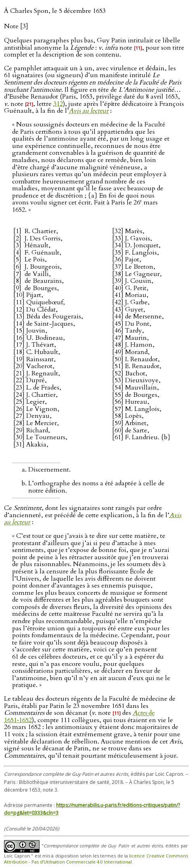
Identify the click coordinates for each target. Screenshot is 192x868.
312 (58, 104)
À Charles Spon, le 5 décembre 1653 (55, 11)
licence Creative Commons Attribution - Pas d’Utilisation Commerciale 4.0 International (96, 859)
